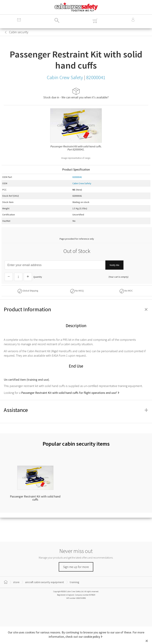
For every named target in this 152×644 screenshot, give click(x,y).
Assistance (76, 410)
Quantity (38, 277)
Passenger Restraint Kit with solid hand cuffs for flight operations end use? (69, 393)
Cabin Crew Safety (82, 183)
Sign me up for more (76, 567)
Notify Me (114, 265)
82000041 (77, 177)
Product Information (76, 309)
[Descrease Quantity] (9, 277)
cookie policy (92, 637)
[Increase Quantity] (28, 277)
